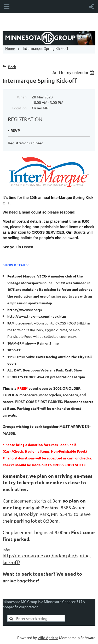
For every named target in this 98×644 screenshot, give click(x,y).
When (22, 97)
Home (10, 48)
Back (12, 67)
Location (19, 108)
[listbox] (74, 73)
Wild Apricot (48, 637)
